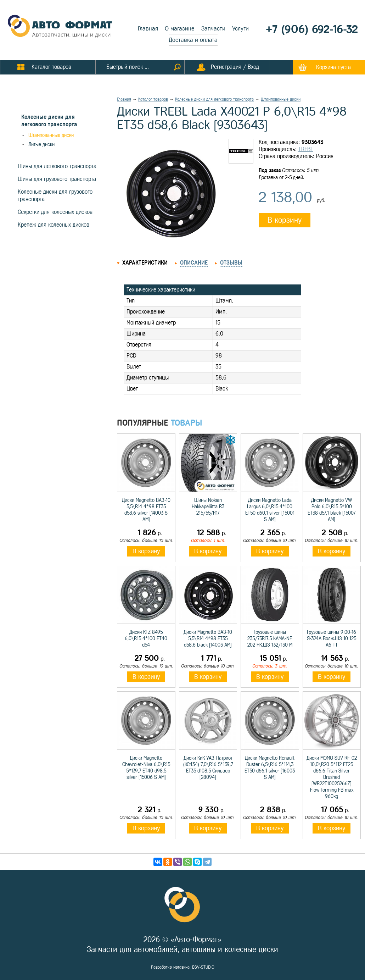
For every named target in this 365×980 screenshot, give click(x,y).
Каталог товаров (153, 99)
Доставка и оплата (193, 40)
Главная (148, 29)
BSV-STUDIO (203, 967)
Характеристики (145, 263)
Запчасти (213, 29)
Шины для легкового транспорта (57, 166)
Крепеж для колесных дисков (54, 225)
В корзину (285, 220)
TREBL (306, 149)
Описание (194, 263)
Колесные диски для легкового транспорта (214, 99)
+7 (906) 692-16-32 (312, 29)
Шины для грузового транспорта (57, 179)
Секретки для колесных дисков (55, 212)
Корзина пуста (333, 67)
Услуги (240, 29)
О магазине (180, 29)
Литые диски (41, 145)
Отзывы (231, 263)
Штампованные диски (51, 135)
